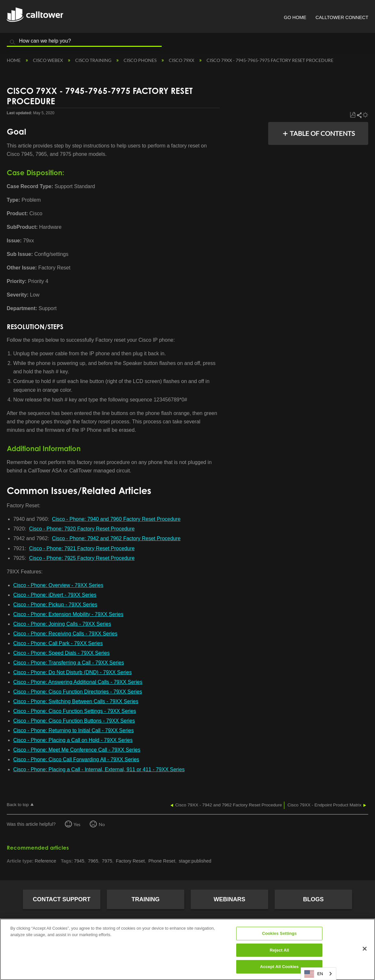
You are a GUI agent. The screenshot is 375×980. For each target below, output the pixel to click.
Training (146, 899)
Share (359, 115)
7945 (79, 861)
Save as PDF (353, 115)
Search (13, 42)
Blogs (313, 899)
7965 (93, 861)
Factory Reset (130, 861)
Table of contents (322, 133)
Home (14, 60)
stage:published (195, 861)
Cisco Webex (48, 60)
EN (314, 974)
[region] (187, 949)
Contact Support (62, 899)
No (102, 824)
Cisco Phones (141, 60)
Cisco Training (94, 60)
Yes (77, 824)
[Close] (365, 949)
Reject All (279, 950)
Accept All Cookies (279, 967)
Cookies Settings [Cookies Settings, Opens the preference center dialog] (279, 933)
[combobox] (319, 974)
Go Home (295, 17)
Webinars (229, 899)
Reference (46, 861)
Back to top (18, 805)
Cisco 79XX (182, 60)
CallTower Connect (342, 17)
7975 (107, 861)
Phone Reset (162, 861)
